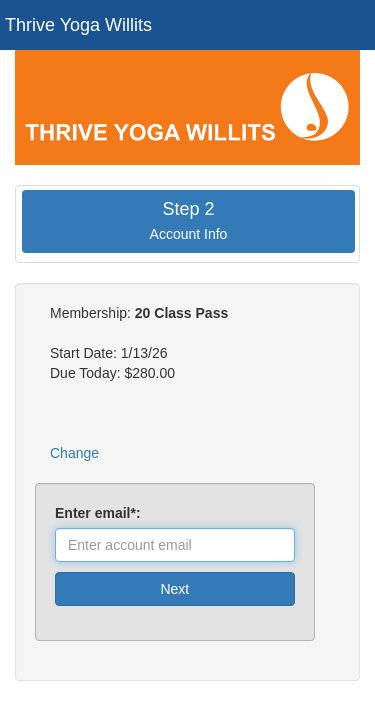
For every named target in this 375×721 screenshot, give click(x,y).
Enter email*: (101, 513)
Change (74, 453)
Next (174, 589)
